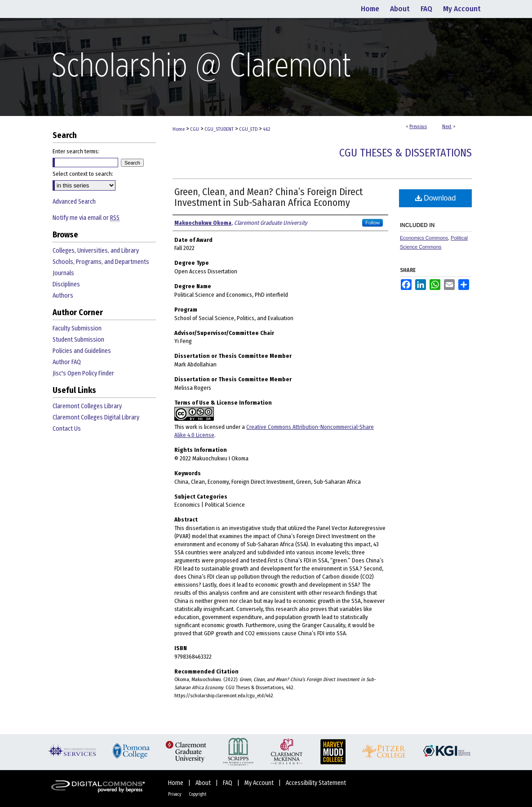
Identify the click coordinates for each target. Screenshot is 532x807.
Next (447, 127)
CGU (195, 129)
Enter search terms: (76, 151)
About (204, 783)
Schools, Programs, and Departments (101, 262)
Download (436, 198)
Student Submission (78, 340)
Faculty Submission (77, 328)
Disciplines (66, 284)
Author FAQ (67, 362)
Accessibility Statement (316, 783)
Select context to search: (83, 174)
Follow (372, 223)
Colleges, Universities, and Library (96, 251)
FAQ (228, 783)
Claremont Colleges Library (87, 406)
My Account (260, 783)
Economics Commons (424, 238)
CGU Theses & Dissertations (406, 153)
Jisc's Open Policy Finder (83, 373)
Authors (63, 296)
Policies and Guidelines (82, 351)
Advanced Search (74, 202)
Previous (418, 127)
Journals (63, 273)
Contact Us (67, 429)
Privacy (175, 794)
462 (267, 129)
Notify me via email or (86, 218)
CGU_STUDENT (219, 129)
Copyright (198, 794)
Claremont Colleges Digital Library (96, 417)
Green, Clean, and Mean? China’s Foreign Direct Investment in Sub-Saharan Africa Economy (268, 197)
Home (179, 129)
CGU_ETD (248, 129)
